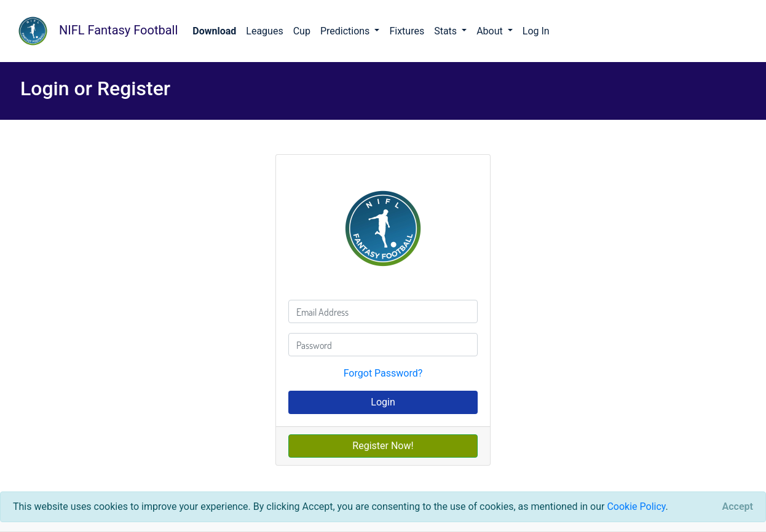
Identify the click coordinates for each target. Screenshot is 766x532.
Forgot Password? (383, 373)
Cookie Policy (636, 507)
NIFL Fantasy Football (94, 31)
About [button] (491, 31)
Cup (302, 31)
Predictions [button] (346, 31)
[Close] (738, 507)
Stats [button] (447, 31)
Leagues (264, 31)
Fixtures (407, 31)
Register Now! (383, 446)
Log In (536, 31)
